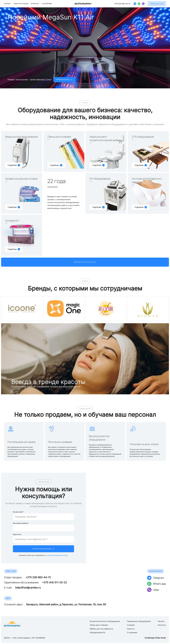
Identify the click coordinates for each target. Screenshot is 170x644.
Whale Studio (161, 638)
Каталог (7, 4)
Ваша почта (17, 534)
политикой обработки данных (57, 555)
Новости (131, 629)
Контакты (35, 4)
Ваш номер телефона (20, 523)
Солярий (131, 625)
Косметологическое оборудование (105, 621)
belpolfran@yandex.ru (28, 588)
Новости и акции (21, 4)
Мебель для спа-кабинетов (101, 629)
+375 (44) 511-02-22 (54, 582)
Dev (146, 638)
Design (152, 638)
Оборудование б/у (98, 632)
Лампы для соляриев (99, 625)
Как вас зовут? (18, 512)
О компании (47, 4)
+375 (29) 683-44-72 (122, 4)
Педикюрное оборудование (139, 621)
